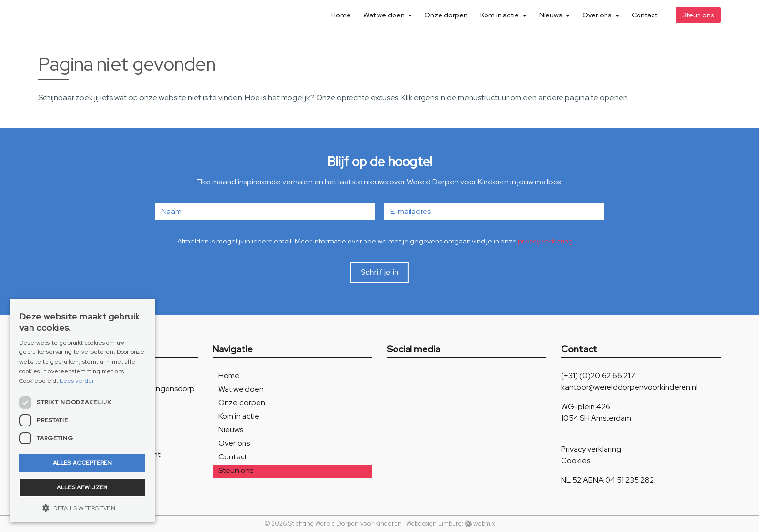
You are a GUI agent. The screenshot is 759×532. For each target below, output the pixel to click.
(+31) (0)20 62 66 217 (598, 375)
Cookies (576, 461)
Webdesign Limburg (434, 524)
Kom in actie (500, 15)
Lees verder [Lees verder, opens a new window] (77, 381)
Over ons (598, 15)
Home (341, 15)
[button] (82, 508)
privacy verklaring (545, 241)
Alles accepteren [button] (82, 463)
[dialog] (82, 410)
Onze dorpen (446, 15)
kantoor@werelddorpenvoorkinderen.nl (629, 387)
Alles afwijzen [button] (82, 487)
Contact (645, 15)
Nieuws (552, 15)
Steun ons (698, 15)
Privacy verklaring (591, 449)
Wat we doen (385, 15)
